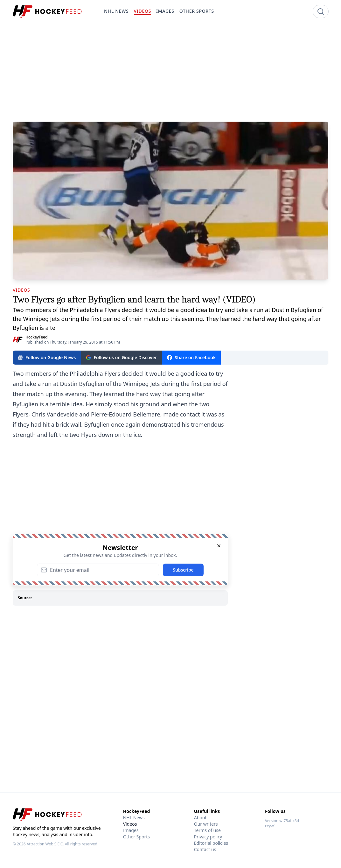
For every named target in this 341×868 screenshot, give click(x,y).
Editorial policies (211, 843)
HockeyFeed (36, 337)
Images (131, 830)
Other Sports (136, 837)
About (200, 818)
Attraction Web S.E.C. (45, 844)
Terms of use (207, 830)
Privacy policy (208, 837)
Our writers (206, 824)
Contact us (205, 849)
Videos (130, 824)
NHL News (134, 818)
